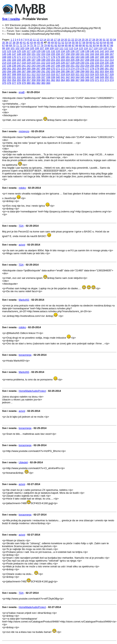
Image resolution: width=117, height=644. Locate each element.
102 (18, 48)
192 (9, 60)
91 (87, 45)
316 (53, 74)
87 (73, 45)
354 (14, 80)
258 (107, 66)
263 (19, 69)
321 (77, 74)
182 (73, 57)
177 (48, 57)
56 (77, 42)
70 (14, 45)
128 (34, 51)
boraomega (25, 355)
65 (108, 42)
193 (14, 60)
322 (82, 74)
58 (84, 42)
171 (19, 57)
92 (91, 45)
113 (71, 48)
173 (29, 57)
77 (38, 45)
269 (48, 69)
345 (82, 77)
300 (87, 71)
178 (53, 57)
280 (102, 69)
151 (34, 54)
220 (34, 63)
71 (17, 45)
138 (82, 51)
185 (87, 57)
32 (108, 40)
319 (68, 74)
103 (22, 48)
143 (107, 51)
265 (29, 69)
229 (77, 63)
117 (91, 48)
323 (87, 74)
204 (68, 60)
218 (24, 63)
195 (24, 60)
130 (43, 51)
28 (94, 40)
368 (82, 80)
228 (73, 63)
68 (7, 45)
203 (63, 60)
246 (48, 66)
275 (77, 69)
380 (29, 83)
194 (19, 60)
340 (58, 77)
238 (9, 66)
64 (105, 42)
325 (97, 74)
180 (63, 57)
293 (53, 71)
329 (4, 77)
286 (19, 71)
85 (66, 45)
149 (24, 54)
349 (102, 77)
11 (34, 40)
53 (66, 42)
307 (9, 74)
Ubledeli (23, 462)
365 (68, 80)
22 (73, 40)
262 (14, 69)
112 (66, 48)
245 (43, 66)
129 (38, 51)
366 (73, 80)
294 (58, 71)
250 (68, 66)
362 (53, 80)
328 (112, 74)
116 (86, 48)
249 (63, 66)
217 (19, 63)
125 (19, 51)
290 (38, 71)
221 (38, 63)
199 (43, 60)
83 (59, 45)
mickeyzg (24, 131)
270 (53, 69)
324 (92, 74)
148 (19, 54)
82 (56, 45)
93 (94, 45)
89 (80, 45)
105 (32, 48)
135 (68, 51)
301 (92, 71)
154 (48, 54)
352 (4, 80)
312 (34, 74)
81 (52, 45)
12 (38, 40)
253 (82, 66)
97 (108, 45)
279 (97, 69)
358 (34, 80)
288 (29, 71)
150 (29, 54)
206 (77, 60)
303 (102, 71)
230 (82, 63)
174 (34, 57)
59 (87, 42)
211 (102, 60)
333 (24, 77)
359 (38, 80)
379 (24, 83)
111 (61, 48)
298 (77, 71)
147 (14, 54)
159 (73, 54)
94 (98, 45)
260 (4, 69)
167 (112, 54)
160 (77, 54)
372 (102, 80)
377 (14, 83)
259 (112, 66)
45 (38, 42)
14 (45, 40)
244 (38, 66)
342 (68, 77)
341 (63, 77)
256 (97, 66)
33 (111, 40)
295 (63, 71)
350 (107, 77)
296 (68, 71)
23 (76, 40)
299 (82, 71)
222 (43, 63)
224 (53, 63)
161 (82, 54)
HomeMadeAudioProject (32, 391)
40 (21, 42)
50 (56, 42)
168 (4, 57)
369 (87, 80)
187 (97, 57)
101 (13, 48)
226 (63, 63)
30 (101, 40)
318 (63, 74)
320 (73, 74)
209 (92, 60)
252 (77, 66)
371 (97, 80)
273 (68, 69)
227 (68, 63)
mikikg (22, 188)
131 (48, 51)
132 (53, 51)
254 (87, 66)
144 (112, 51)
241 (24, 66)
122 (4, 51)
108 (47, 48)
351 (112, 77)
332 (19, 77)
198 (38, 60)
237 (4, 66)
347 (92, 77)
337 (43, 77)
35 (3, 42)
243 (34, 66)
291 (43, 71)
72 (21, 45)
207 (82, 60)
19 (62, 40)
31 (104, 40)
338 (48, 77)
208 (87, 60)
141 (97, 51)
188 (102, 57)
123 (9, 51)
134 (63, 51)
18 (59, 40)
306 (4, 74)
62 (98, 42)
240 (19, 66)
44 (35, 42)
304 (107, 71)
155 (53, 54)
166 (107, 54)
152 (38, 54)
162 (87, 54)
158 (68, 54)
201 (53, 60)
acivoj (22, 245)
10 (31, 40)
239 (14, 66)
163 (92, 54)
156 (58, 54)
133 (58, 51)
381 (34, 83)
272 (63, 69)
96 (105, 45)
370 (92, 80)
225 (58, 63)
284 (9, 71)
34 (114, 40)
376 (9, 83)
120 (105, 48)
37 (10, 42)
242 (29, 66)
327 (107, 74)
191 (4, 60)
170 (14, 57)
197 (34, 60)
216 (14, 63)
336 (38, 77)
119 (100, 48)
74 (28, 45)
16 (52, 40)
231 (87, 63)
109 (52, 48)
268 (43, 69)
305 (112, 71)
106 (37, 48)
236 (112, 63)
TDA (21, 226)
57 (80, 42)
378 (19, 83)
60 (91, 42)
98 (112, 45)
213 (112, 60)
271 (58, 69)
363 (58, 80)
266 (34, 69)
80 (49, 45)
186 (92, 57)
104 (27, 48)
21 (69, 40)
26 (87, 40)
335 (34, 77)
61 (94, 42)
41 (24, 42)
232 (92, 63)
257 (102, 66)
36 (7, 42)
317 (58, 74)
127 (29, 51)
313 (38, 74)
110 (56, 48)
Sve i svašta (11, 19)
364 (63, 80)
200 (48, 60)
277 (87, 69)
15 (48, 40)
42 (28, 42)
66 (112, 42)
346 (87, 77)
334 (29, 77)
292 (48, 71)
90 (84, 45)
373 (107, 80)
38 (14, 42)
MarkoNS (24, 300)
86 (70, 45)
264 (24, 69)
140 (92, 51)
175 (38, 57)
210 (97, 60)
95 (101, 45)
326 (102, 74)
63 (101, 42)
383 (43, 83)
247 (53, 66)
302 (97, 71)
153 (43, 54)
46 (42, 42)
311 (29, 74)
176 (43, 57)
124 (14, 51)
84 (63, 45)
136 (73, 51)
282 (112, 69)
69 (10, 45)
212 (107, 60)
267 (38, 69)
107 (42, 48)
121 (110, 48)
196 (29, 60)
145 (4, 54)
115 (81, 48)
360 (43, 80)
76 (35, 45)
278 (92, 69)
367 (77, 80)
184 (82, 57)
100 (8, 48)
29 (97, 40)
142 (102, 51)
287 (24, 71)
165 (102, 54)
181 (68, 57)
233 (97, 63)
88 (77, 45)
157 (63, 54)
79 (45, 45)
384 (48, 83)
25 (83, 40)
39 (17, 42)
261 (9, 69)
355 (19, 80)
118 (96, 48)
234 (102, 63)
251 (73, 66)
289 (34, 71)
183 (77, 57)
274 (73, 69)
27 (90, 40)
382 (38, 83)
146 (9, 54)
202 (58, 60)
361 (48, 80)
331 (14, 77)
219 (29, 63)
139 (87, 51)
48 (49, 42)
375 (4, 83)
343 (73, 77)
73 (24, 45)
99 (3, 48)
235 (107, 63)
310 (24, 74)
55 (73, 42)
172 (24, 57)
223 (48, 63)
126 (24, 51)
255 (92, 66)
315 (48, 74)
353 (9, 80)
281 (107, 69)
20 (66, 40)
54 (70, 42)
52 (63, 42)
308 (14, 74)
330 (9, 77)
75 (31, 45)
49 (52, 42)
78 (42, 45)
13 (41, 40)
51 (59, 42)
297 (73, 71)
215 (9, 63)
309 (19, 74)
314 (43, 74)
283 (4, 71)
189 (107, 57)
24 (80, 40)
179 (58, 57)
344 (77, 77)
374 (112, 80)
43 (31, 42)
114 (76, 48)
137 (77, 51)
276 (82, 69)
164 (97, 54)
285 (14, 71)
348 (97, 77)
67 (3, 45)
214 (4, 63)
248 (58, 66)
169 (9, 57)
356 (24, 80)
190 (112, 57)
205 (73, 60)
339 (53, 77)
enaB (22, 92)
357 (29, 80)
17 (55, 40)
